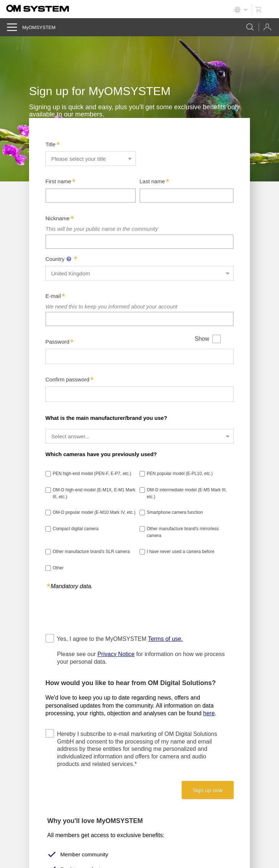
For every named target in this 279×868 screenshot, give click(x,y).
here (209, 713)
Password (57, 342)
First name (58, 181)
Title (50, 144)
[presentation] (101, 611)
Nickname (58, 218)
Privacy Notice (116, 654)
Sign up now (208, 790)
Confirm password (67, 379)
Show (202, 339)
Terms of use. (165, 639)
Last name (152, 181)
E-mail (53, 296)
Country (59, 259)
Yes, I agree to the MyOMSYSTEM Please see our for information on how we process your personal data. (141, 650)
